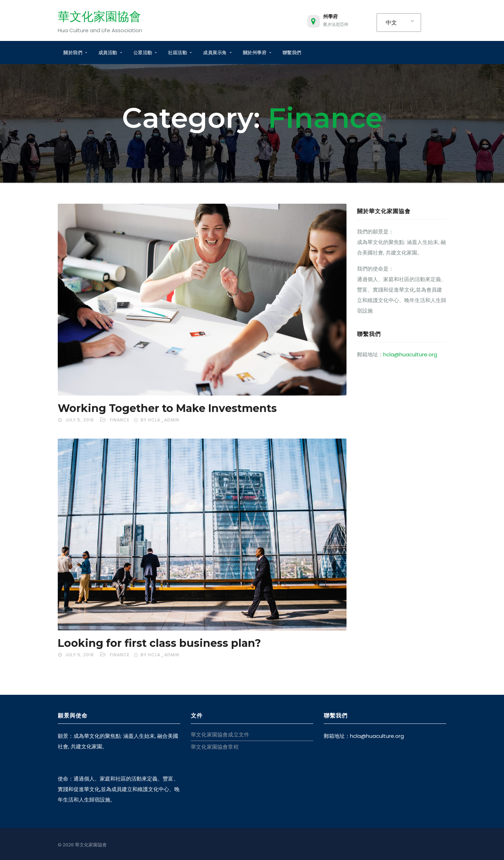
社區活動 (180, 53)
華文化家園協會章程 (215, 747)
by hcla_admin (160, 420)
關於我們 (75, 53)
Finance (120, 420)
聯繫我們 (292, 53)
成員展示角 (217, 53)
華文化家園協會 (99, 16)
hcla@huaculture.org (410, 354)
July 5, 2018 (80, 420)
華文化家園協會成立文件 (220, 735)
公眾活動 (145, 53)
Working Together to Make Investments (167, 408)
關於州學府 (257, 53)
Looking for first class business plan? (159, 643)
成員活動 (110, 53)
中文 (391, 23)
